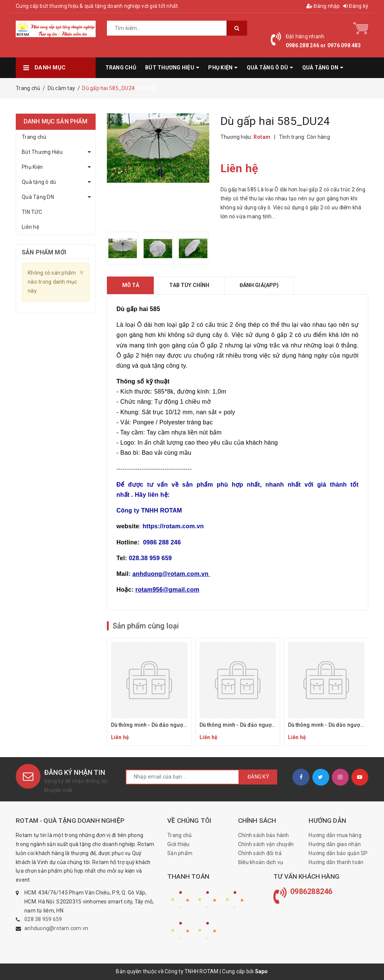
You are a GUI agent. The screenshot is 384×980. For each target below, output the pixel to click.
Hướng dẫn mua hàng (335, 835)
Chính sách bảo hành (264, 835)
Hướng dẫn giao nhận (335, 844)
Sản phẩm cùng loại (146, 626)
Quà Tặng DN (38, 197)
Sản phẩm (180, 853)
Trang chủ (34, 137)
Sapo (262, 971)
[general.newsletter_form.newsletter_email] (182, 777)
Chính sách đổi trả (260, 853)
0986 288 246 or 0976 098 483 (323, 45)
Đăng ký (356, 6)
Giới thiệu (178, 844)
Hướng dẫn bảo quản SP (338, 853)
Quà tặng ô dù (39, 182)
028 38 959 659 (43, 919)
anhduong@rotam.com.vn (56, 928)
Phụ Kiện (32, 167)
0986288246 (311, 891)
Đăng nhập (323, 6)
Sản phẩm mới (44, 252)
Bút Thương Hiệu (42, 152)
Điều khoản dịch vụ (261, 862)
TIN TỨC (32, 212)
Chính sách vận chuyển (266, 844)
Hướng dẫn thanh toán (336, 862)
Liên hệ (30, 227)
